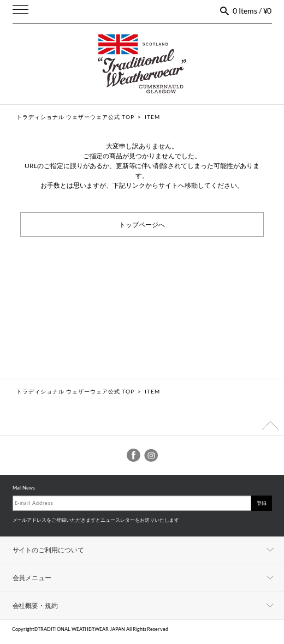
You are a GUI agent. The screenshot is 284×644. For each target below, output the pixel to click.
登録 (262, 503)
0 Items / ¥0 (252, 11)
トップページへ (142, 224)
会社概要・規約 (35, 606)
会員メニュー (32, 578)
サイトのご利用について (49, 550)
